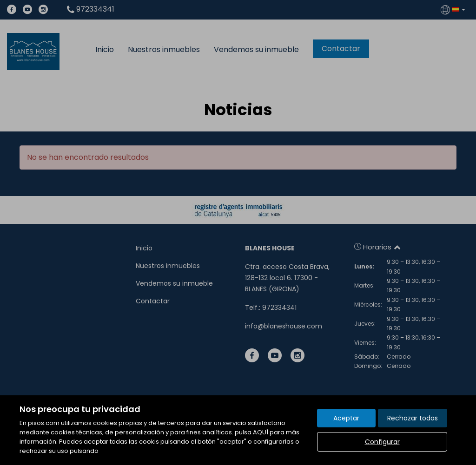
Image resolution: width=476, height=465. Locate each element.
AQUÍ (261, 432)
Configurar (382, 442)
